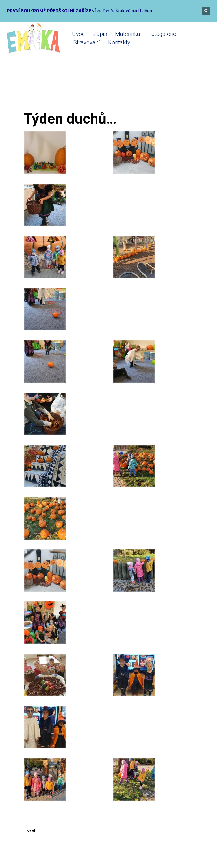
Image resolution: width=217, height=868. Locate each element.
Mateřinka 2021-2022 (93, 88)
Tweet (30, 830)
